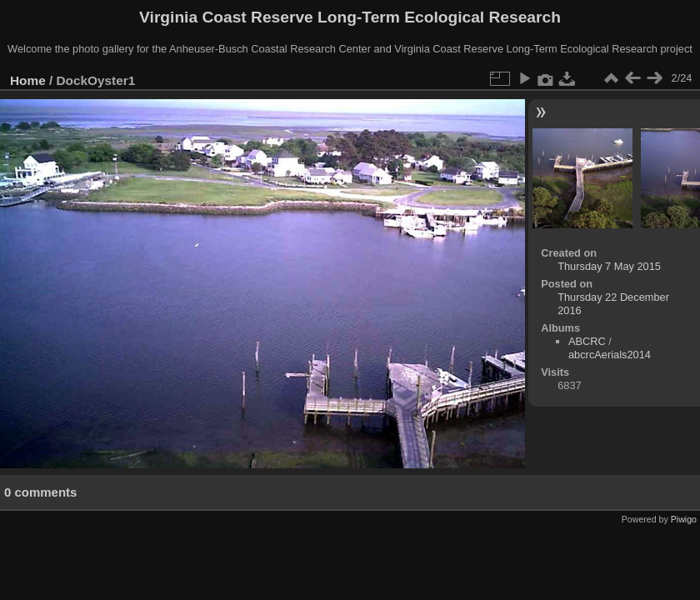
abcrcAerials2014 (610, 355)
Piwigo (684, 519)
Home (28, 80)
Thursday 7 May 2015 (609, 266)
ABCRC (587, 341)
